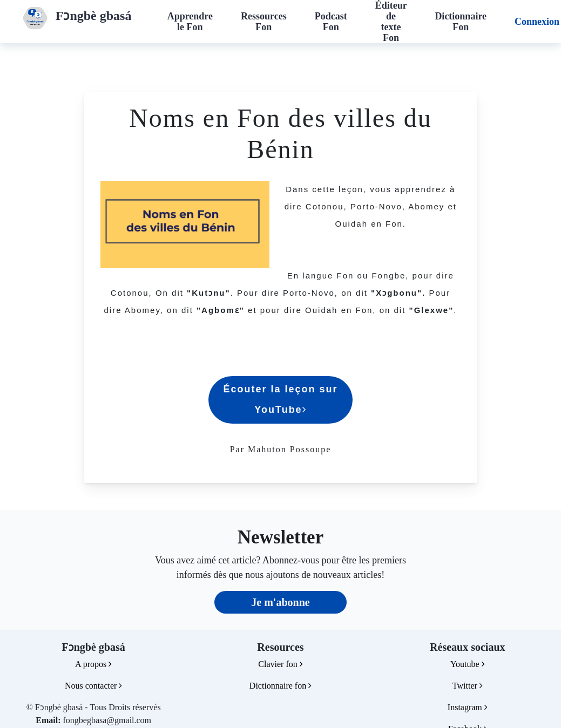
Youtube (468, 664)
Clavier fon (280, 664)
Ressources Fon (264, 22)
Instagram (468, 707)
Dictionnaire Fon (461, 22)
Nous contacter (93, 686)
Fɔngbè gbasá (94, 16)
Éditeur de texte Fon (391, 22)
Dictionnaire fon (280, 686)
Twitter (468, 686)
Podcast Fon (331, 22)
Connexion (537, 22)
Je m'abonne (280, 602)
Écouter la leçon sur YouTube (280, 399)
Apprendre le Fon (190, 22)
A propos (93, 664)
